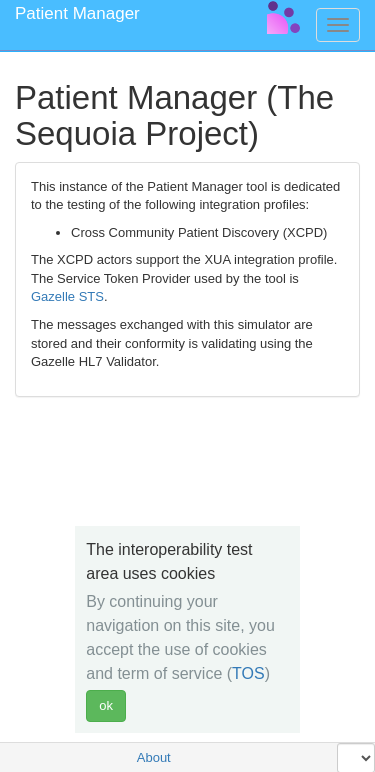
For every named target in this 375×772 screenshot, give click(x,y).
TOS (248, 673)
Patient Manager (77, 13)
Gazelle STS (67, 296)
